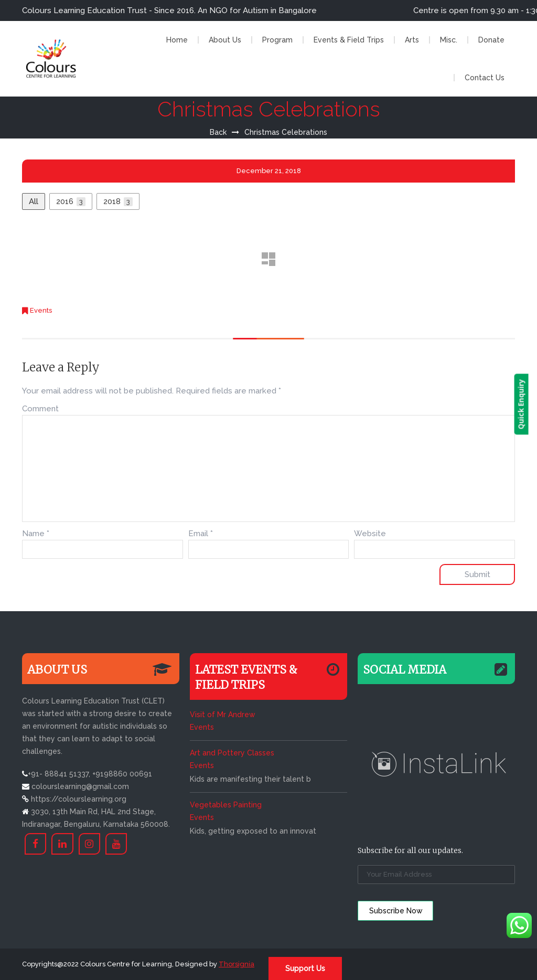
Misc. (449, 40)
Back (218, 132)
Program (277, 40)
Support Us (305, 968)
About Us (225, 40)
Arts (412, 40)
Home (177, 40)
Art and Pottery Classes (232, 753)
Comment (40, 409)
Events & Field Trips (349, 40)
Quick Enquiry (529, 404)
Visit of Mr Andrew (222, 715)
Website (370, 534)
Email (201, 534)
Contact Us (485, 78)
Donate (491, 40)
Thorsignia (237, 964)
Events (41, 310)
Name (36, 534)
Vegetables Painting (226, 805)
